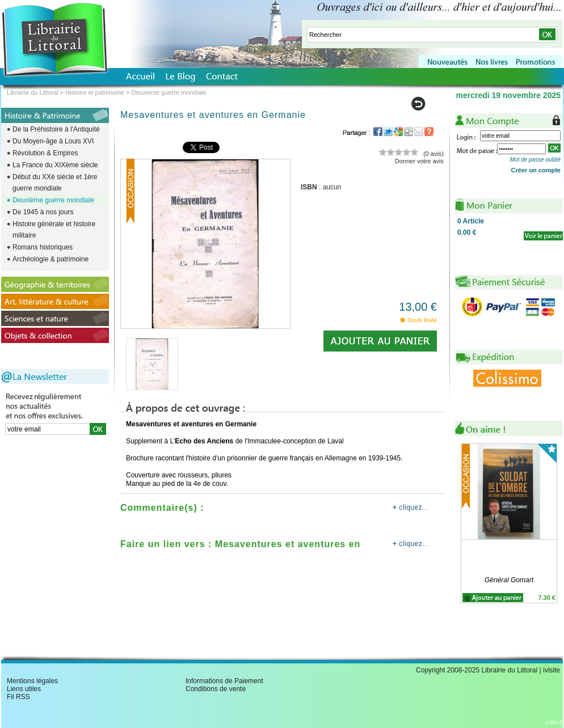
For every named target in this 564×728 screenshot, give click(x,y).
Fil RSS (18, 697)
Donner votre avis (419, 161)
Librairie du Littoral (33, 92)
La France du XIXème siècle (55, 165)
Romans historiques (43, 247)
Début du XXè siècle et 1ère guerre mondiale (55, 183)
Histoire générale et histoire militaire (54, 230)
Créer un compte (536, 170)
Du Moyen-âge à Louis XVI (53, 141)
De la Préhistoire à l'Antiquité (56, 129)
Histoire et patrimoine (95, 92)
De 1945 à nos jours (43, 212)
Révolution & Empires (45, 153)
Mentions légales (32, 681)
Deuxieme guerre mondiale (169, 92)
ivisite (552, 670)
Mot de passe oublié (535, 160)
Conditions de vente (216, 689)
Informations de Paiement (224, 681)
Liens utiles (24, 689)
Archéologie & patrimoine (50, 259)
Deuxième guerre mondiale (53, 200)
